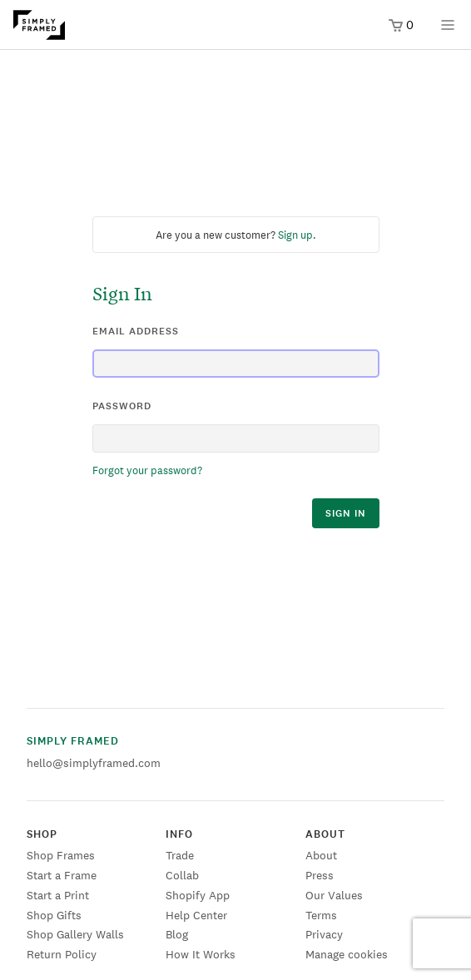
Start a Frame (62, 875)
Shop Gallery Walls (75, 934)
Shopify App (198, 895)
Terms (321, 915)
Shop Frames (61, 855)
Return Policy (62, 954)
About (321, 855)
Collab (182, 875)
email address (136, 331)
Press (320, 875)
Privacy (324, 934)
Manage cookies (347, 954)
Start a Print (58, 895)
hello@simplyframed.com (94, 763)
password (122, 406)
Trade (180, 855)
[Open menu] (448, 30)
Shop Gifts (54, 915)
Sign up (295, 235)
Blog (177, 934)
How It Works (201, 954)
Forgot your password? (147, 470)
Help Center (196, 915)
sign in (346, 513)
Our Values (334, 895)
